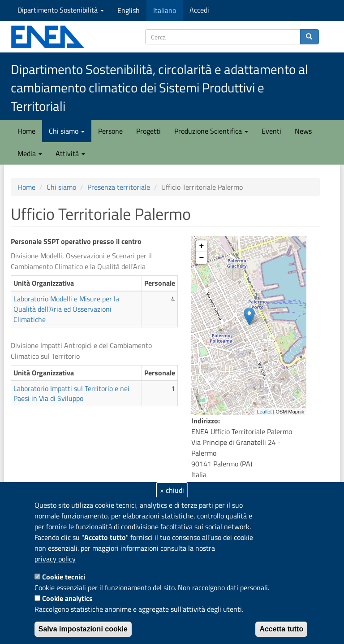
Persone (110, 131)
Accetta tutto (281, 629)
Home (26, 131)
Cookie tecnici (64, 577)
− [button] (202, 258)
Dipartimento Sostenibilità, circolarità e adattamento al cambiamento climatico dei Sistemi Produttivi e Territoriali (159, 88)
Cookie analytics (67, 598)
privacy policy (55, 559)
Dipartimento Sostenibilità (61, 10)
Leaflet (264, 412)
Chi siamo (67, 131)
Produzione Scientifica (211, 131)
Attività (70, 153)
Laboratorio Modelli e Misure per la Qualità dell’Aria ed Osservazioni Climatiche (66, 309)
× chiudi (172, 490)
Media (30, 153)
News (303, 131)
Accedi (199, 10)
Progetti (148, 131)
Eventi (271, 131)
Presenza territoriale (119, 187)
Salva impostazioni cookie (83, 629)
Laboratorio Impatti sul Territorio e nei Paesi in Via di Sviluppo (71, 394)
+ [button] (202, 246)
